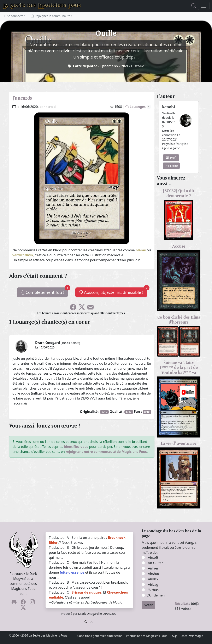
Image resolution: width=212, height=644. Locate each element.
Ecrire (172, 166)
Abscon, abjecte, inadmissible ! (113, 291)
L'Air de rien (156, 595)
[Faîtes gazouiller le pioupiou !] (82, 308)
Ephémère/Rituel (114, 66)
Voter (148, 605)
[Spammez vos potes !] (90, 308)
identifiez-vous (76, 447)
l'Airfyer (152, 568)
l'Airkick (152, 579)
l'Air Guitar (155, 563)
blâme (141, 250)
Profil (171, 158)
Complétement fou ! (44, 291)
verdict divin (23, 255)
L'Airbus (153, 590)
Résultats (182, 604)
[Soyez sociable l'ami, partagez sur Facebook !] (73, 308)
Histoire (138, 66)
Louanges (138, 107)
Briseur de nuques (86, 592)
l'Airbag (152, 584)
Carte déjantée (85, 66)
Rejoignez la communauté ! (52, 16)
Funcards (22, 98)
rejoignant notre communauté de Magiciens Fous (106, 452)
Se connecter (14, 16)
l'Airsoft (152, 557)
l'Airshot (153, 574)
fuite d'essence (72, 572)
